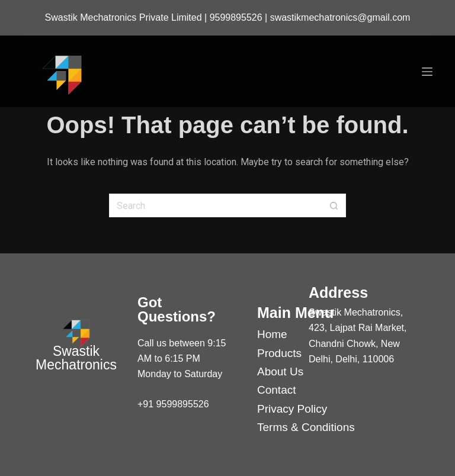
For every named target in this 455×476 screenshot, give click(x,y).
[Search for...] (216, 205)
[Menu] (427, 72)
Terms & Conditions (306, 427)
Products (279, 353)
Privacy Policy (292, 409)
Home (272, 334)
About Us (280, 372)
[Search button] (334, 205)
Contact (276, 390)
